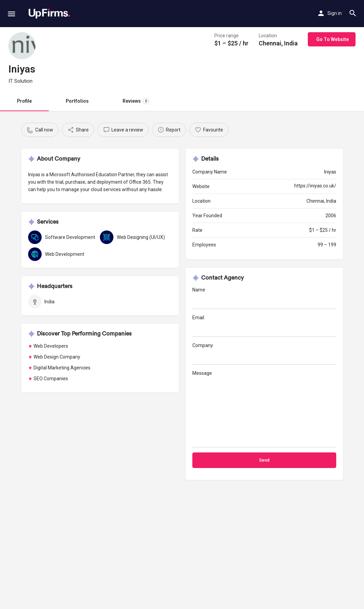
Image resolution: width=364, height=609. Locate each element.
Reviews (136, 101)
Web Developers (51, 346)
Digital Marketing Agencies (62, 368)
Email (264, 326)
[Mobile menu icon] (12, 14)
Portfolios (77, 101)
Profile (24, 101)
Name (264, 298)
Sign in (335, 13)
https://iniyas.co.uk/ (315, 186)
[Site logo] (49, 14)
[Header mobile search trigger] (353, 13)
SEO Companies (51, 379)
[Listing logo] (22, 46)
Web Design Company (57, 357)
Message (264, 409)
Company (264, 354)
